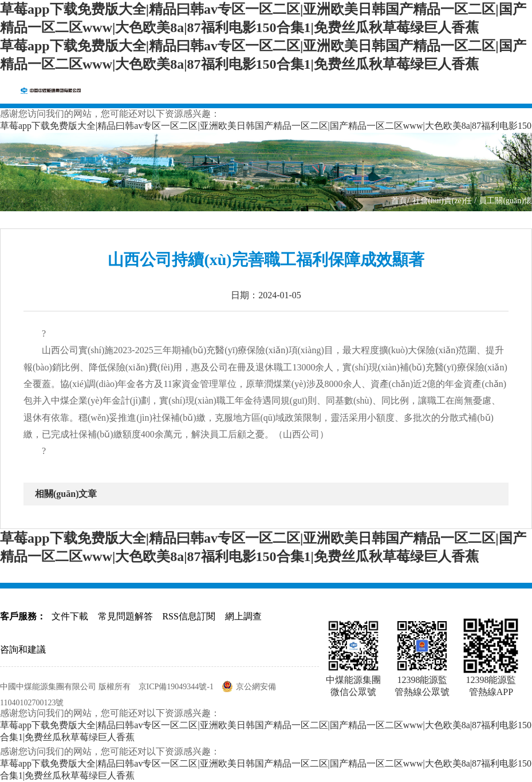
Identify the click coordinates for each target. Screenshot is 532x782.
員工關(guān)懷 (505, 201)
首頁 (399, 201)
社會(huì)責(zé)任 (443, 201)
